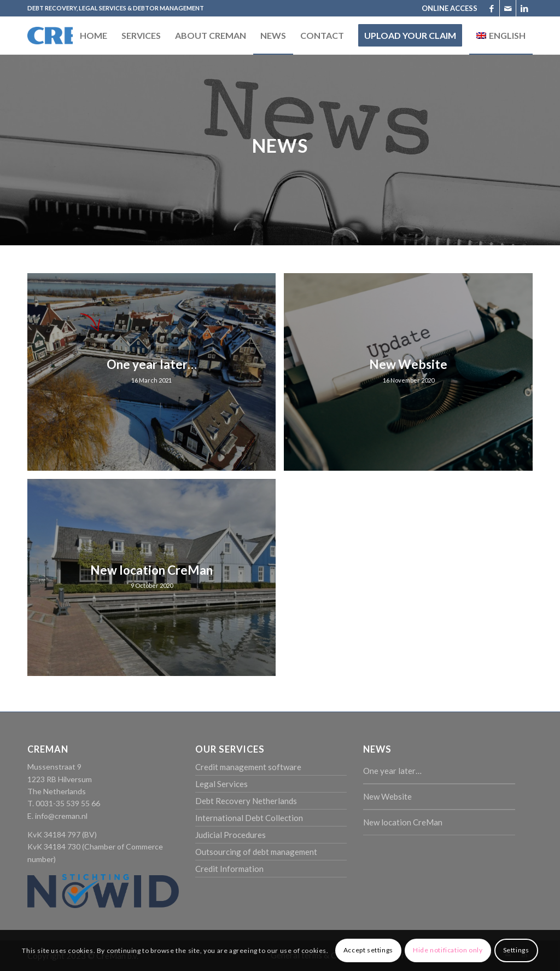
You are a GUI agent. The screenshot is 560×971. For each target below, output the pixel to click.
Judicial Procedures (231, 835)
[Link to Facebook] (491, 8)
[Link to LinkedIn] (524, 8)
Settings (516, 950)
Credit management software (248, 767)
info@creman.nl (61, 816)
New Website (387, 796)
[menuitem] (447, 8)
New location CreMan (403, 822)
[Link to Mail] (508, 8)
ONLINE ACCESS (450, 8)
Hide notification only (448, 950)
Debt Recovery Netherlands (246, 801)
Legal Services (221, 784)
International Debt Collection (249, 818)
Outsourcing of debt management (256, 852)
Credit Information (229, 869)
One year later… (392, 771)
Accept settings (368, 950)
